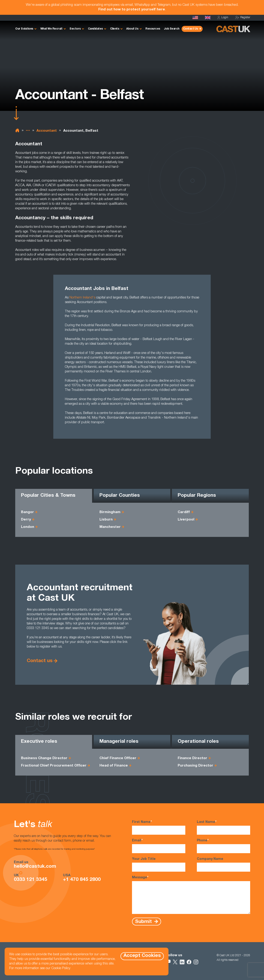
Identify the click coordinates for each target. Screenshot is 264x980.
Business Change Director (44, 758)
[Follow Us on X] (175, 962)
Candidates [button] (95, 29)
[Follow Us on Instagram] (196, 962)
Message (191, 895)
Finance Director (192, 758)
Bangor (27, 512)
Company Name (223, 865)
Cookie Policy (61, 968)
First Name (159, 827)
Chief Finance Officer (118, 758)
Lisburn (106, 520)
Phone (223, 846)
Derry (26, 520)
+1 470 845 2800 (82, 880)
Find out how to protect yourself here (132, 10)
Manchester (110, 527)
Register (243, 18)
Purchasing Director (195, 766)
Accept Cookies (142, 956)
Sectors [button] (75, 29)
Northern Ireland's (82, 298)
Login (223, 18)
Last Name (223, 827)
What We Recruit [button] (51, 29)
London (28, 527)
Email (159, 846)
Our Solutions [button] (24, 29)
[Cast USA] (195, 18)
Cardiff (184, 512)
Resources (153, 29)
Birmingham (110, 512)
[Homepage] (208, 18)
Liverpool (186, 520)
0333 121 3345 (30, 880)
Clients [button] (115, 29)
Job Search (172, 29)
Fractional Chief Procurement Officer (54, 766)
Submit (144, 922)
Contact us (40, 661)
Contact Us (190, 29)
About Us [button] (132, 29)
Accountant (47, 131)
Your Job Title (159, 865)
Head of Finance (114, 766)
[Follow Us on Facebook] (189, 962)
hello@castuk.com (35, 867)
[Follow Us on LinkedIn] (182, 962)
